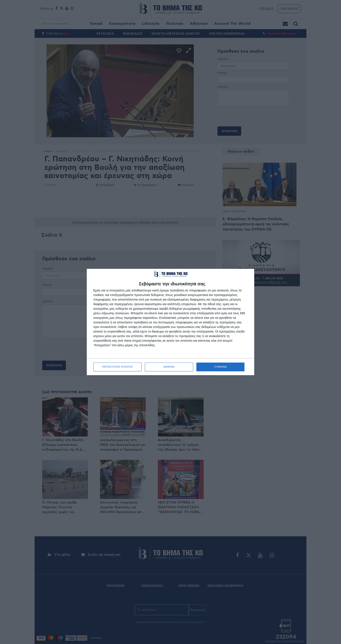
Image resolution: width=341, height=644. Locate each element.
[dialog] (170, 322)
